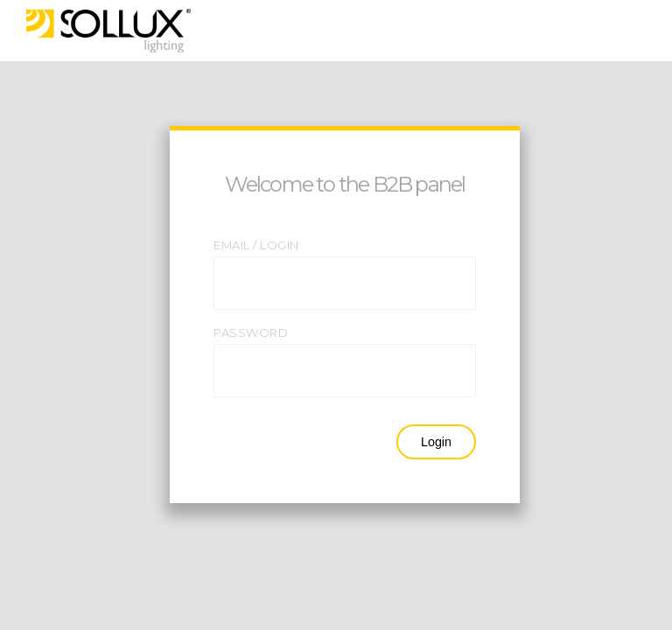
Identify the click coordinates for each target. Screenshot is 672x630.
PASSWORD (251, 332)
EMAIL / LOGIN (256, 245)
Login (436, 442)
